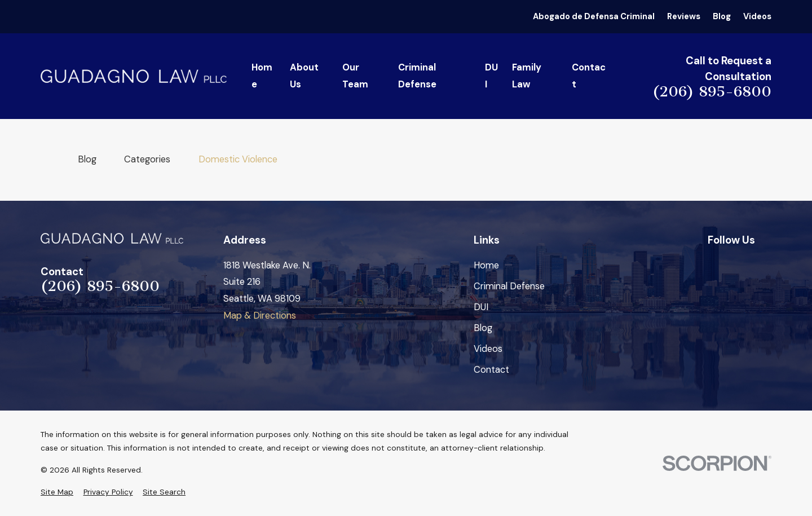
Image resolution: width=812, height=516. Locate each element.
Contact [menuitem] (589, 76)
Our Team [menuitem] (355, 76)
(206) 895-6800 (712, 92)
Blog (722, 16)
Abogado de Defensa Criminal (594, 16)
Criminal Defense (509, 286)
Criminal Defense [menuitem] (417, 76)
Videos (757, 16)
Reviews (684, 16)
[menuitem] (57, 492)
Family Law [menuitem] (527, 76)
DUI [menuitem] (491, 76)
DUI (481, 307)
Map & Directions (260, 316)
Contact (491, 370)
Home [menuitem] (262, 76)
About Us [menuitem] (304, 76)
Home (486, 265)
